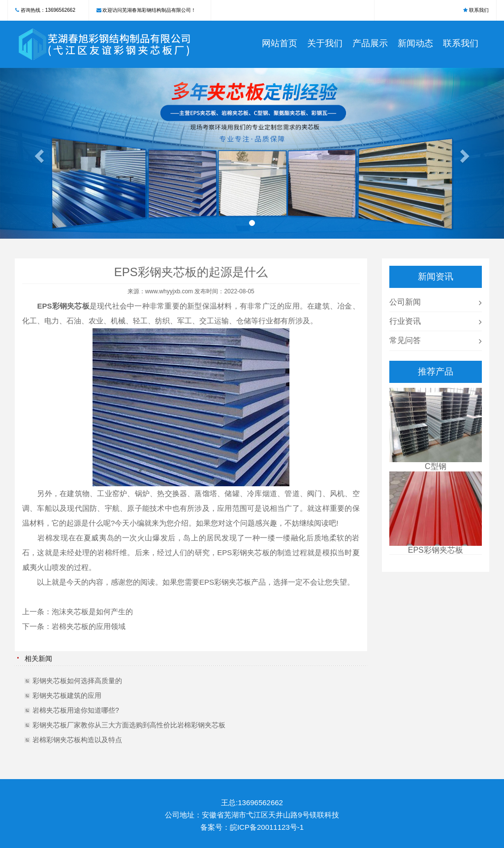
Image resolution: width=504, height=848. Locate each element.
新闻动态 (415, 43)
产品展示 (370, 43)
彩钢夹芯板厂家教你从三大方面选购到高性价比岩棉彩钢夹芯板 (129, 725)
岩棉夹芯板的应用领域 (89, 626)
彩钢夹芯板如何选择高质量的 (77, 681)
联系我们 (479, 10)
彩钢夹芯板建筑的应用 (67, 695)
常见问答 (405, 340)
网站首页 (280, 43)
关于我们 (325, 43)
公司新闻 (405, 302)
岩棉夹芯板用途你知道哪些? (76, 710)
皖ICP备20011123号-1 (267, 827)
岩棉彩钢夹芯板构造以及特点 (77, 740)
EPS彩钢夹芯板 (63, 306)
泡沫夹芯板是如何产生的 (92, 612)
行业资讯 (405, 321)
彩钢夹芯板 (251, 552)
